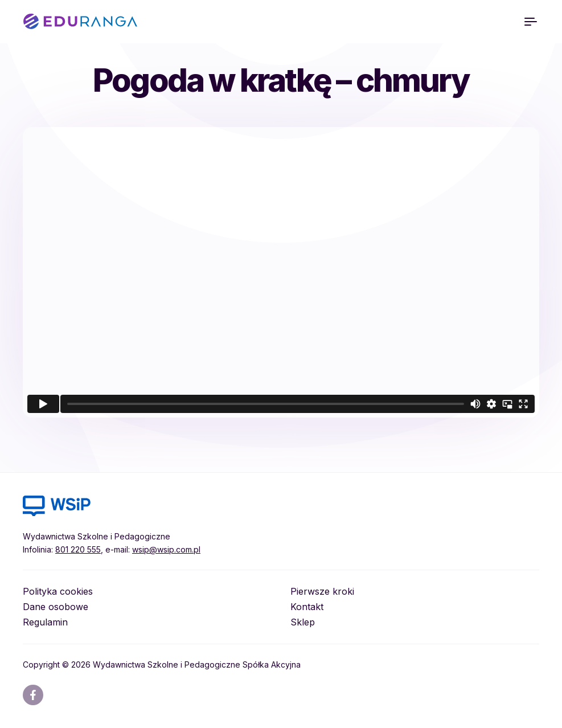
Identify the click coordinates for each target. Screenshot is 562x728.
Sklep (303, 622)
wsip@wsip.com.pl (166, 549)
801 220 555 (78, 549)
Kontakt (307, 607)
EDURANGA (80, 22)
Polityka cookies (58, 591)
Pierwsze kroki (322, 591)
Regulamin (45, 622)
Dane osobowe (56, 607)
